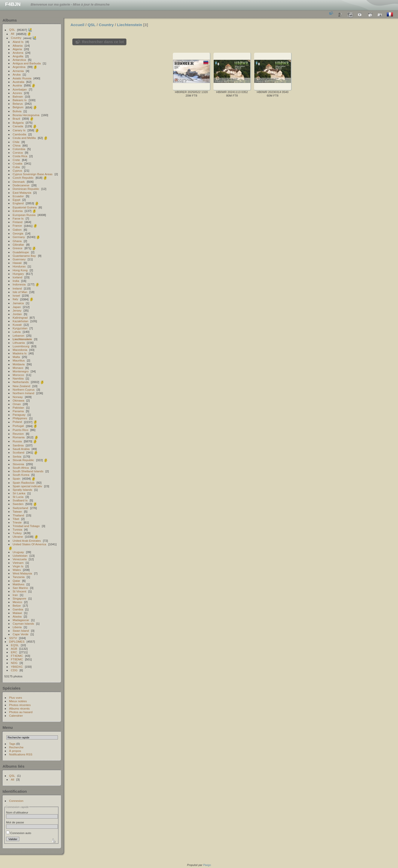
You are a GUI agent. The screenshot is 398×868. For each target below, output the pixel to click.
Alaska (17, 616)
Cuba (16, 167)
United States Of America (29, 544)
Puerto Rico (20, 430)
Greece (18, 248)
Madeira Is (20, 353)
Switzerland (20, 508)
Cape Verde (21, 634)
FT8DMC (17, 659)
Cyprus (17, 170)
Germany (19, 237)
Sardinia (18, 445)
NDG (14, 663)
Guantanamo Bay (24, 256)
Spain (16, 478)
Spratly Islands (22, 490)
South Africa (21, 468)
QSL (12, 30)
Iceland (18, 277)
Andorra (18, 53)
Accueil (78, 25)
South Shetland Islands (28, 471)
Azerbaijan (20, 89)
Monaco (18, 368)
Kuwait (17, 325)
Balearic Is (20, 100)
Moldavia (19, 364)
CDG (14, 670)
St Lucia (18, 497)
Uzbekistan (20, 556)
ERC (14, 652)
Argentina (19, 67)
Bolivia (17, 111)
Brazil (16, 119)
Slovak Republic (23, 460)
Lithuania (19, 343)
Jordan (17, 314)
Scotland (19, 452)
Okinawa (19, 400)
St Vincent (19, 591)
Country (16, 38)
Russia (17, 441)
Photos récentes (20, 705)
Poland (17, 422)
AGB (14, 649)
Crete (16, 160)
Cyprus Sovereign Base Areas (33, 174)
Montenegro (21, 371)
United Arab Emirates (27, 541)
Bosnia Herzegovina (26, 115)
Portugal (18, 426)
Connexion (16, 801)
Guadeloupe (21, 252)
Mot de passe (15, 822)
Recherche (16, 747)
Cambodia (20, 134)
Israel (16, 295)
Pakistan (18, 408)
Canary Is (19, 130)
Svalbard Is (20, 500)
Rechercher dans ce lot (103, 42)
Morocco (18, 375)
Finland (18, 222)
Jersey (17, 310)
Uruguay (18, 552)
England (18, 203)
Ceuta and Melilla (24, 138)
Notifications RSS (21, 754)
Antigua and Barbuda (27, 63)
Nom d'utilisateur (17, 812)
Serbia (17, 456)
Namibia (18, 378)
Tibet (16, 519)
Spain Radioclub (24, 483)
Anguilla (18, 56)
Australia (19, 82)
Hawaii (17, 263)
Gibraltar (18, 245)
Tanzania (19, 577)
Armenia (18, 71)
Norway (18, 397)
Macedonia (20, 350)
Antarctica (19, 60)
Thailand (18, 515)
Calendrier (16, 716)
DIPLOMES (17, 641)
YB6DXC (17, 667)
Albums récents (19, 708)
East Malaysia (22, 193)
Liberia (17, 627)
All (13, 34)
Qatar (16, 581)
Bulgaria (18, 123)
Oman (17, 404)
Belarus (18, 104)
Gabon (17, 230)
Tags (12, 744)
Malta (16, 357)
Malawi (17, 613)
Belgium (18, 107)
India (16, 281)
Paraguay (19, 415)
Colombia (19, 149)
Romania (19, 437)
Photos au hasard (21, 712)
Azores (17, 93)
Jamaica (18, 303)
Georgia (18, 233)
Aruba (17, 74)
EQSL (15, 645)
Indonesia (19, 284)
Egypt (16, 200)
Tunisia (18, 529)
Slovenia (18, 464)
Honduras (19, 266)
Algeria (17, 49)
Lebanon (19, 336)
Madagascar (21, 620)
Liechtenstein (22, 339)
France (17, 226)
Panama (18, 411)
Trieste (17, 522)
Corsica (18, 152)
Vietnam (18, 563)
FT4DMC (17, 656)
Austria (17, 85)
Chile (16, 142)
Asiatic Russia (22, 78)
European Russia (24, 215)
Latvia (17, 332)
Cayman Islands (23, 623)
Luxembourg (21, 346)
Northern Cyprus (24, 390)
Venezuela (20, 559)
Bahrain (18, 96)
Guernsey (19, 259)
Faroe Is (18, 218)
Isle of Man (20, 292)
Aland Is (18, 42)
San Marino (20, 588)
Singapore (20, 598)
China (17, 145)
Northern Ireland (23, 393)
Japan (17, 307)
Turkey (17, 533)
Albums (10, 20)
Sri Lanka (19, 493)
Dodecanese (21, 185)
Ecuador (18, 196)
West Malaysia (22, 573)
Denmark (19, 182)
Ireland (17, 288)
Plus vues (16, 698)
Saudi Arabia (21, 449)
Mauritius (19, 360)
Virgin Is (18, 566)
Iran (15, 595)
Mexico (17, 602)
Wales (17, 570)
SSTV (13, 638)
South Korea (21, 475)
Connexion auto (19, 833)
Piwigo (207, 865)
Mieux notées (18, 701)
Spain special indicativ (27, 486)
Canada (18, 126)
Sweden (18, 504)
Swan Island (21, 631)
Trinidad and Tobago (26, 526)
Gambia (18, 609)
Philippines (20, 418)
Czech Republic (23, 178)
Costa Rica (20, 156)
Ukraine (18, 537)
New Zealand (21, 386)
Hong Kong (20, 270)
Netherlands (21, 382)
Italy (15, 299)
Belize (17, 605)
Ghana (17, 241)
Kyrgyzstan (20, 328)
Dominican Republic (26, 189)
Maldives (19, 584)
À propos (15, 751)
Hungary (18, 274)
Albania (18, 46)
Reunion (18, 434)
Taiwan (17, 511)
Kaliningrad (20, 318)
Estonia (18, 211)
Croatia (18, 163)
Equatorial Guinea (25, 207)
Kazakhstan (20, 321)
